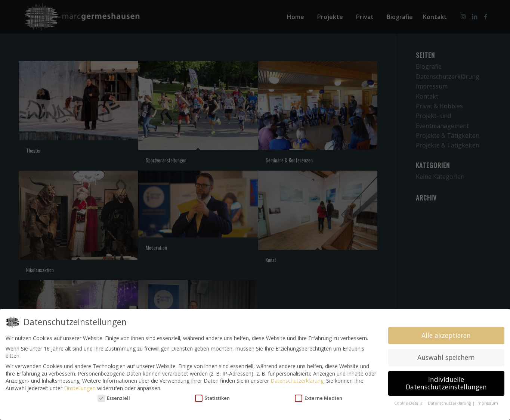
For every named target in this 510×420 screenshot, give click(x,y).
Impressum (487, 403)
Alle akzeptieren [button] (446, 335)
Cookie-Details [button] (409, 403)
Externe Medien (319, 398)
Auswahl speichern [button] (446, 357)
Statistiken (213, 398)
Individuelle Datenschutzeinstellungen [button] (446, 383)
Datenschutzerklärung (297, 381)
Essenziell (114, 398)
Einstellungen (80, 388)
